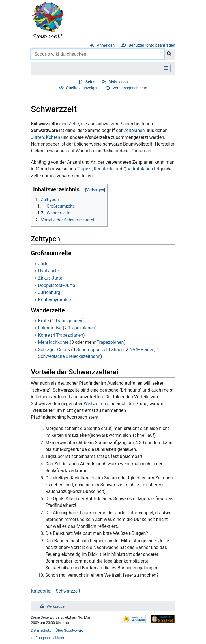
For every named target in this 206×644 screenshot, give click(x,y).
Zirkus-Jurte (50, 278)
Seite (90, 82)
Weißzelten (95, 404)
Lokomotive (50, 328)
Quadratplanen (138, 169)
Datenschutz (41, 630)
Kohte (44, 335)
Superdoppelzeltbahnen (100, 350)
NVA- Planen (142, 350)
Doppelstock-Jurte (57, 285)
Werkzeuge (56, 606)
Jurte (43, 264)
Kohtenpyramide (55, 300)
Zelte (74, 124)
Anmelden (106, 45)
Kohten (53, 137)
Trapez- (84, 169)
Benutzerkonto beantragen (152, 45)
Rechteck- (104, 169)
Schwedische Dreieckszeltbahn (69, 356)
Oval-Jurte (49, 271)
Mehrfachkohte (53, 342)
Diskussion (118, 82)
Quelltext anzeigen (82, 88)
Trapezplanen (69, 321)
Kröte (44, 321)
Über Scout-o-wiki (69, 630)
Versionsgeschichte (130, 88)
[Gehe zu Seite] (169, 54)
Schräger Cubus (54, 350)
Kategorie (40, 591)
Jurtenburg (49, 292)
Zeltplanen (134, 130)
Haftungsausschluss (47, 638)
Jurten (37, 137)
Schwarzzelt (68, 591)
